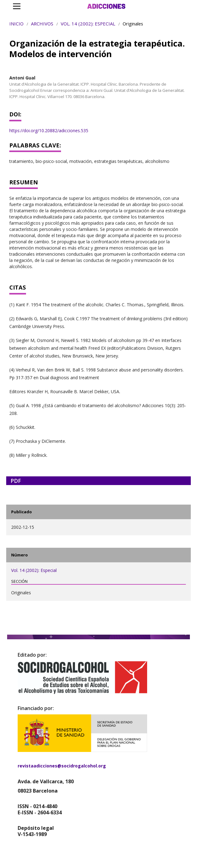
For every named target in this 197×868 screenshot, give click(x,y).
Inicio (16, 24)
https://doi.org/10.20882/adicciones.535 (49, 130)
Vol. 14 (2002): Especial (88, 24)
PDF (16, 481)
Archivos (42, 24)
